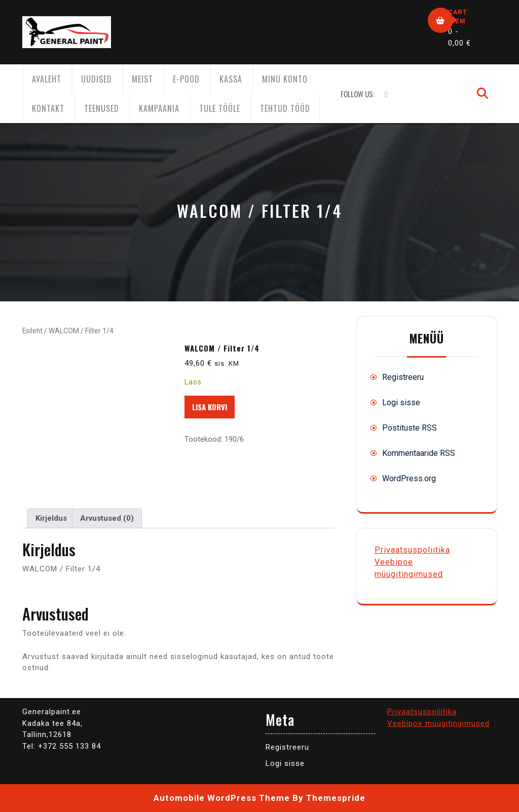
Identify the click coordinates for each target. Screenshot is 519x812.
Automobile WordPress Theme (222, 798)
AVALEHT (47, 79)
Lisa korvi (210, 407)
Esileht (32, 331)
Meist (142, 79)
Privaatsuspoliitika (412, 550)
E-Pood (186, 79)
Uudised (97, 79)
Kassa (231, 79)
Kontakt (48, 108)
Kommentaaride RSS (419, 453)
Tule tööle (220, 108)
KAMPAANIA (159, 108)
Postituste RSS (410, 428)
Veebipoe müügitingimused (438, 723)
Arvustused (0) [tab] (107, 518)
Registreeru (403, 377)
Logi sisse (401, 402)
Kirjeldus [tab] (51, 518)
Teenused (102, 108)
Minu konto (285, 79)
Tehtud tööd (285, 108)
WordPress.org (409, 478)
